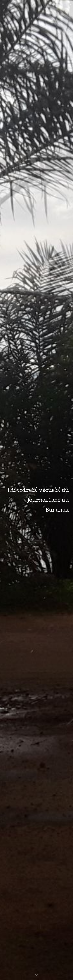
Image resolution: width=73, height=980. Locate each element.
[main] (36, 490)
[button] (3, 4)
